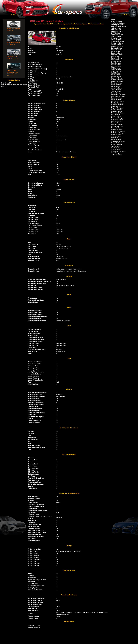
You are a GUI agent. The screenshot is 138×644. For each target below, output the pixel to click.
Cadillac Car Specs (117, 35)
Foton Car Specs (116, 63)
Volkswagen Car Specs (118, 151)
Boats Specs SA (6, 83)
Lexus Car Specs (116, 98)
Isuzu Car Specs (116, 85)
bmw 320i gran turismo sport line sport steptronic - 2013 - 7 (13, 73)
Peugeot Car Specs (117, 125)
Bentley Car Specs (117, 31)
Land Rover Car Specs (118, 96)
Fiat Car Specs (116, 60)
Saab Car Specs (116, 136)
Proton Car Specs (117, 128)
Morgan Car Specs (117, 120)
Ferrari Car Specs (117, 58)
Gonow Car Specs (117, 71)
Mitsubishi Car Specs (118, 118)
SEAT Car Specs (116, 138)
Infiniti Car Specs (116, 83)
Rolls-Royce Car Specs (118, 133)
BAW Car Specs (116, 30)
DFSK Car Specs (116, 51)
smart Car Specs (116, 140)
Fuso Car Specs (116, 66)
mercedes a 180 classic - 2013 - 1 (13, 57)
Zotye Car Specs (116, 155)
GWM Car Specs (116, 73)
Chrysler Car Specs (117, 43)
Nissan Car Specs (117, 121)
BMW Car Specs (116, 33)
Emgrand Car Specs (117, 55)
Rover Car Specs (116, 135)
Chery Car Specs (116, 40)
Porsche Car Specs (117, 126)
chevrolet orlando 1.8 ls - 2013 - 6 (14, 43)
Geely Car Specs (116, 70)
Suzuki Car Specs (117, 145)
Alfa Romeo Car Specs (118, 23)
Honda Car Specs (117, 78)
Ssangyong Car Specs (118, 141)
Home (113, 20)
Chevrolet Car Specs (118, 41)
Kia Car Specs (116, 93)
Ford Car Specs (116, 61)
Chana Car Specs (116, 38)
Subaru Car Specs (117, 143)
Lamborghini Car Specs (118, 95)
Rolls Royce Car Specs (118, 131)
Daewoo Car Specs (117, 46)
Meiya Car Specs (116, 111)
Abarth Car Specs (117, 21)
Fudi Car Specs (116, 65)
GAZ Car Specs (116, 68)
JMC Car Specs (116, 91)
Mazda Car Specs (117, 110)
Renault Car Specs (117, 130)
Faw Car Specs (116, 56)
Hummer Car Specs (117, 80)
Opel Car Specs (116, 123)
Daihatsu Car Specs (117, 48)
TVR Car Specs (116, 150)
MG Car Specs (116, 115)
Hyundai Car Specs (117, 81)
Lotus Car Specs (116, 100)
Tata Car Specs (116, 146)
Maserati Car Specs (117, 105)
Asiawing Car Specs (117, 25)
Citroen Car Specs (117, 45)
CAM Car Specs (116, 36)
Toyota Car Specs (117, 148)
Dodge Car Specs (117, 53)
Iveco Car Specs (116, 86)
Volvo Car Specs (116, 153)
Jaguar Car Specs (117, 88)
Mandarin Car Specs (117, 103)
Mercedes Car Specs (118, 113)
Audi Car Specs (116, 28)
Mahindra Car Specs (117, 101)
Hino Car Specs (116, 76)
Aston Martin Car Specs (119, 26)
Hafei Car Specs (116, 75)
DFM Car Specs (116, 50)
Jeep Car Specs (116, 90)
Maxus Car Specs (117, 106)
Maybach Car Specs (117, 108)
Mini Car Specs (116, 116)
